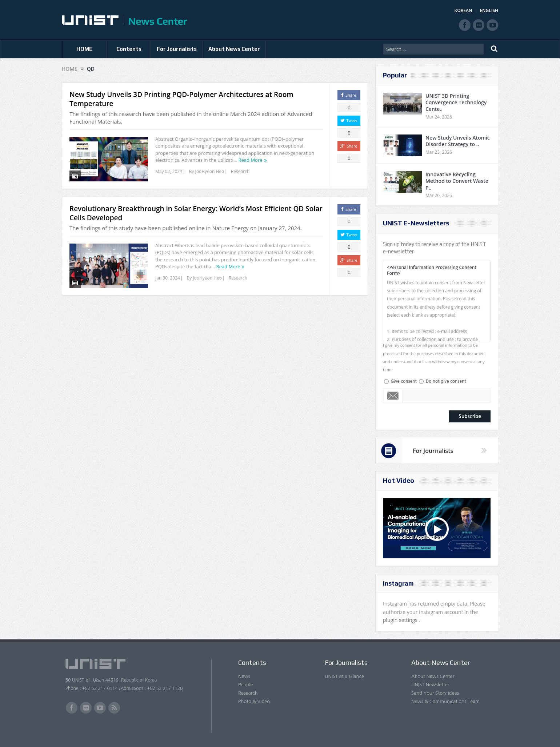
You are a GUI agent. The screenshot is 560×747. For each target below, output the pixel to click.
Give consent (404, 381)
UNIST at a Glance (344, 676)
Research (240, 171)
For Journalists (177, 49)
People (246, 685)
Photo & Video (254, 701)
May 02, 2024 (169, 171)
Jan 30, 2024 (168, 278)
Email (393, 396)
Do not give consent (446, 381)
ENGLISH (489, 10)
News (244, 676)
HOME (84, 49)
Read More (251, 160)
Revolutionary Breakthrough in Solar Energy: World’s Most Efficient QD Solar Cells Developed (196, 213)
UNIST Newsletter (430, 685)
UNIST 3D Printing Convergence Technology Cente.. (456, 102)
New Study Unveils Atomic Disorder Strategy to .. (458, 141)
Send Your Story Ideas (435, 693)
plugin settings (401, 620)
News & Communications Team (445, 701)
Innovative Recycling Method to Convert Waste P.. (457, 181)
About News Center (234, 49)
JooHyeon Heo (210, 171)
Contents (129, 49)
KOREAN (463, 10)
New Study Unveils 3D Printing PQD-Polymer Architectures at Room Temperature (181, 99)
